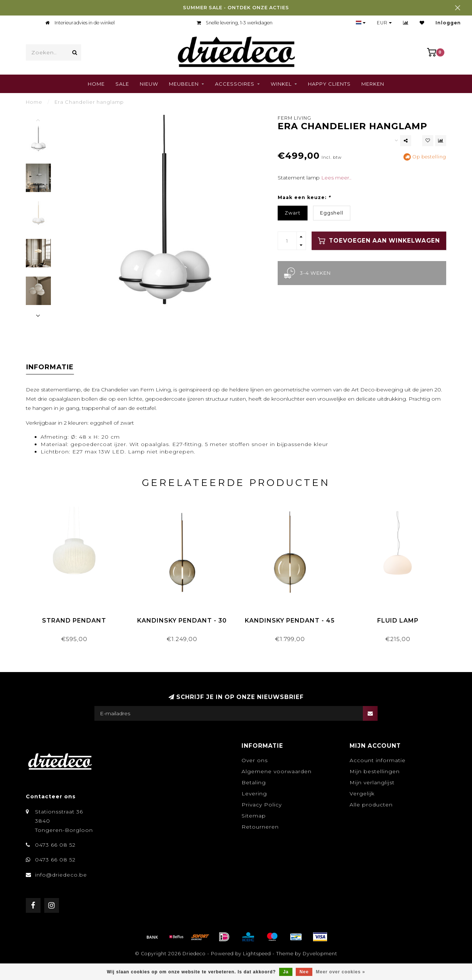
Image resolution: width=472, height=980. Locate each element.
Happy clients (329, 84)
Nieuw (149, 84)
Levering (254, 794)
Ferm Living (294, 118)
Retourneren (260, 827)
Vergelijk (362, 794)
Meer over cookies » (341, 972)
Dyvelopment (320, 954)
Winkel (281, 84)
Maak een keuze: (304, 197)
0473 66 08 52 (55, 845)
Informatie (50, 367)
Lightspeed (257, 954)
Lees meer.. (336, 178)
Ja (286, 972)
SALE (122, 84)
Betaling (254, 782)
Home (96, 84)
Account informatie (378, 760)
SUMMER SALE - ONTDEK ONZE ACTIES (236, 8)
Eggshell (332, 213)
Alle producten (371, 805)
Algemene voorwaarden (277, 771)
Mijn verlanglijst (372, 782)
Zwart (293, 213)
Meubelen (184, 84)
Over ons (255, 760)
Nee (304, 972)
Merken (373, 84)
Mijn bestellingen (375, 771)
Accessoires (235, 84)
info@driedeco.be (61, 875)
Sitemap (254, 816)
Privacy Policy (262, 805)
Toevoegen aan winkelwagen (379, 241)
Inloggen (448, 23)
